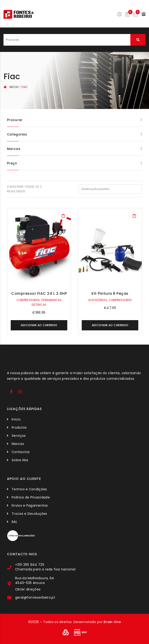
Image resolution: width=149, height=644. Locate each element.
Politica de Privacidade (31, 497)
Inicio (16, 419)
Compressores (28, 300)
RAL (14, 522)
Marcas (18, 444)
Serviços (19, 436)
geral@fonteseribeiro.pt (35, 597)
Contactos (21, 452)
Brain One (112, 622)
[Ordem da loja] (110, 189)
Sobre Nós (20, 460)
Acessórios (98, 300)
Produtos (19, 427)
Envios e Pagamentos (30, 505)
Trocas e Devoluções (29, 514)
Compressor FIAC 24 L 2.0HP (39, 293)
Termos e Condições (29, 489)
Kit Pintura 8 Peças (110, 293)
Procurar (138, 40)
